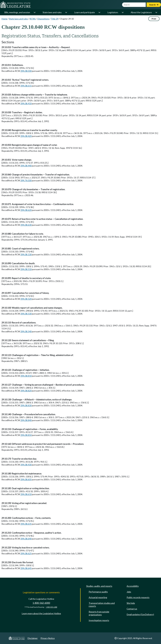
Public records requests (138, 597)
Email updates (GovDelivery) (140, 614)
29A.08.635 (26, 524)
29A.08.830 (26, 405)
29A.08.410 (26, 103)
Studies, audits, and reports (99, 586)
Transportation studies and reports (102, 605)
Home (4, 19)
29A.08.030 (26, 71)
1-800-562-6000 (41, 603)
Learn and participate (85, 12)
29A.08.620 (26, 210)
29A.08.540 (26, 331)
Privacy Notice (48, 638)
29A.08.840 (26, 420)
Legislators (113, 12)
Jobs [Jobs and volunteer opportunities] (129, 592)
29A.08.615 (26, 86)
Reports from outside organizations (99, 613)
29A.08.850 (26, 435)
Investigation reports (99, 620)
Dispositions (43, 19)
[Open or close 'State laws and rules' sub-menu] (66, 12)
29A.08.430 (26, 465)
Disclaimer (33, 638)
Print (154, 19)
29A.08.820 (26, 391)
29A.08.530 (26, 314)
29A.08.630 (26, 225)
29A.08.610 (26, 494)
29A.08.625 (26, 553)
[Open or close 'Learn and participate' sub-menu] (99, 12)
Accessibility (133, 586)
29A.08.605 (26, 479)
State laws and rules (52, 12)
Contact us (132, 609)
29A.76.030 (26, 180)
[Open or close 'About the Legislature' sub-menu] (156, 12)
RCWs (33, 19)
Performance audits (98, 592)
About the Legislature (141, 12)
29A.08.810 (26, 376)
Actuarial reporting (98, 597)
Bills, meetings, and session (17, 12)
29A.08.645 (26, 568)
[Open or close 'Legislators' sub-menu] (123, 12)
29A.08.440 (26, 166)
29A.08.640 (26, 539)
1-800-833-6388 (51, 607)
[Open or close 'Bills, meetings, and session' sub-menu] (34, 12)
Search (154, 5)
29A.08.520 (26, 299)
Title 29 (55, 19)
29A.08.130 (26, 254)
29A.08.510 (26, 269)
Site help (131, 603)
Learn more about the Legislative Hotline (41, 613)
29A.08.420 (26, 136)
